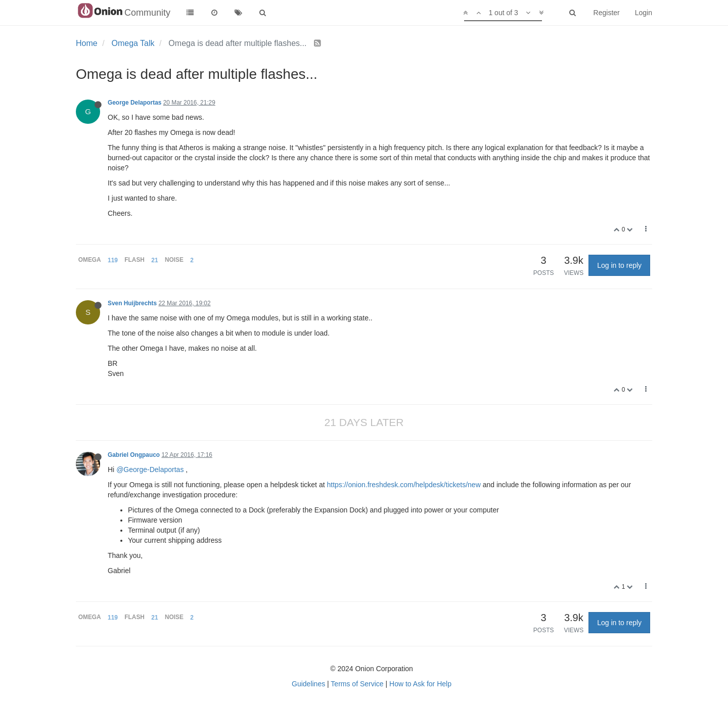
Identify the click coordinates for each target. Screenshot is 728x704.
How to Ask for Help (420, 684)
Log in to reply (619, 265)
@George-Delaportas (150, 470)
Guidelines (308, 684)
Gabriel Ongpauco (134, 455)
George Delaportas (134, 103)
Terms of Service (357, 684)
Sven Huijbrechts (132, 303)
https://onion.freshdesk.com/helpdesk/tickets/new (403, 485)
